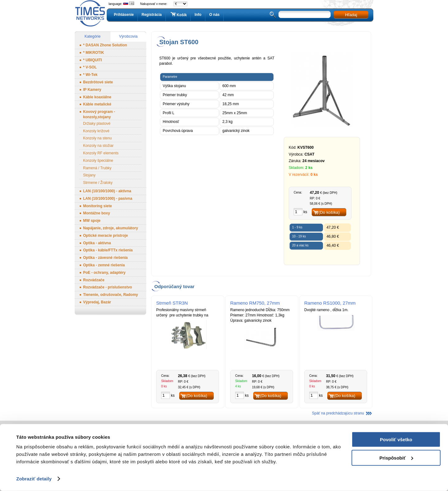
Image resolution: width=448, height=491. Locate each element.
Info (198, 15)
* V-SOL (90, 67)
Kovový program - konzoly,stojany (99, 114)
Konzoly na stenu (97, 138)
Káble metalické (97, 104)
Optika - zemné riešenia (104, 265)
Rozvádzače (94, 280)
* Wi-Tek (90, 75)
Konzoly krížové (96, 131)
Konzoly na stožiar (98, 146)
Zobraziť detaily (34, 479)
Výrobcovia (128, 36)
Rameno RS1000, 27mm (330, 303)
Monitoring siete (98, 206)
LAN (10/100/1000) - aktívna (107, 191)
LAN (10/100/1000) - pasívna (108, 199)
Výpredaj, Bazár (97, 302)
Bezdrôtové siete (98, 82)
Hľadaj (351, 15)
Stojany (89, 175)
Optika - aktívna (97, 243)
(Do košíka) (329, 212)
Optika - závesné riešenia (105, 258)
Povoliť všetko (396, 440)
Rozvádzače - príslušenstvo (107, 287)
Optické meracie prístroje (105, 236)
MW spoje (92, 221)
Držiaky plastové (97, 124)
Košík (178, 15)
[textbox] (305, 14)
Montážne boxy (97, 213)
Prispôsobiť (396, 458)
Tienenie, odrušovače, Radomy (111, 295)
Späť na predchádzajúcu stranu (338, 413)
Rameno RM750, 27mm (255, 303)
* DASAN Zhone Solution (105, 45)
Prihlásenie (124, 15)
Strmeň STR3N (172, 303)
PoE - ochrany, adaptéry (104, 273)
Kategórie (93, 36)
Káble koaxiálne (97, 97)
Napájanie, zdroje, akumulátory (111, 228)
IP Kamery (92, 90)
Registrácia (152, 15)
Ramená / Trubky (97, 168)
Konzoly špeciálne (98, 161)
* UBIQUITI (93, 60)
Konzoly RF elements (101, 153)
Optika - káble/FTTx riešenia (108, 250)
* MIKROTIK (93, 53)
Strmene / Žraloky (98, 183)
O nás (214, 15)
